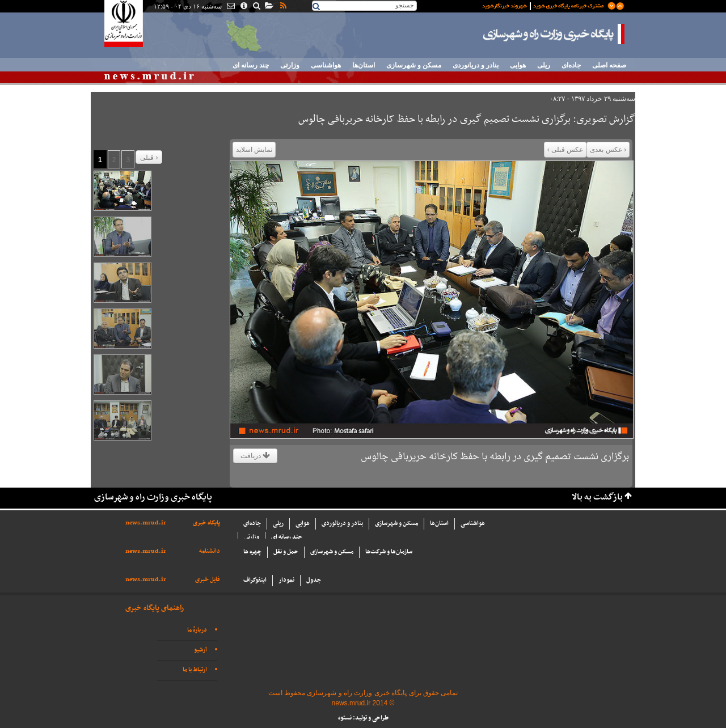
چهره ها (252, 552)
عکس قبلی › (565, 150)
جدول (314, 580)
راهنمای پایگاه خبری (155, 608)
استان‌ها (364, 65)
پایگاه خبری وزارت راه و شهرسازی (554, 34)
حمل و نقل (286, 552)
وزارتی (290, 65)
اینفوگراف (255, 580)
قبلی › (149, 158)
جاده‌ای (571, 65)
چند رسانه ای (251, 65)
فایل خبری (208, 580)
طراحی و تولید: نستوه (363, 718)
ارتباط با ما (195, 670)
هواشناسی (326, 65)
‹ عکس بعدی (608, 150)
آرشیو (201, 650)
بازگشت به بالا (597, 498)
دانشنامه (210, 551)
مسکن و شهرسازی (414, 65)
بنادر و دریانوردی (476, 65)
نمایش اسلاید (254, 150)
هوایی (518, 65)
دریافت (255, 456)
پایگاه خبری (206, 523)
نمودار (286, 580)
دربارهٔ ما (197, 630)
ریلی (544, 65)
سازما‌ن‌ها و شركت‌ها (389, 552)
